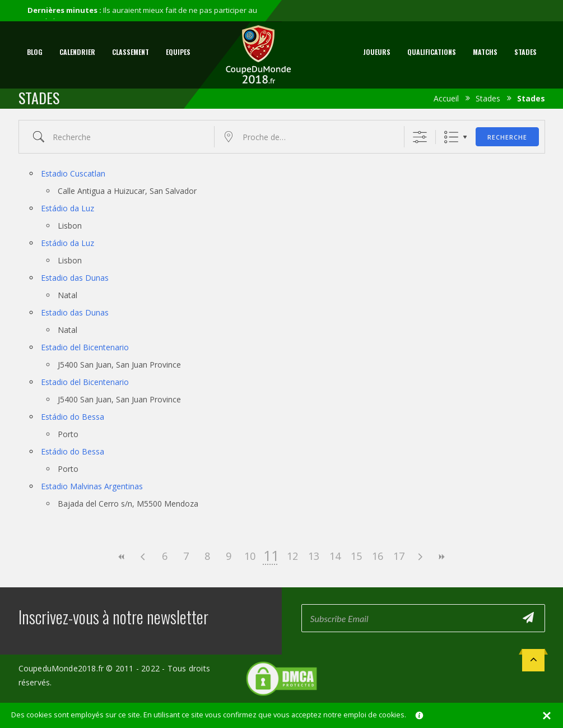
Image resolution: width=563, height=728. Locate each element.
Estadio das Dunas (75, 278)
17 (399, 556)
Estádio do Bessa (73, 417)
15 (356, 556)
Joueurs (377, 52)
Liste (451, 137)
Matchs (485, 52)
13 (314, 556)
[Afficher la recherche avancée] (420, 137)
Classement (131, 52)
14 (335, 556)
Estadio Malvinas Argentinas (92, 486)
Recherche (507, 137)
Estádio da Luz (68, 208)
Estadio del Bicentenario (85, 347)
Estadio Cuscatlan (73, 173)
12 (292, 556)
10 (250, 556)
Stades (525, 52)
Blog (35, 52)
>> (441, 557)
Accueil (446, 98)
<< (122, 557)
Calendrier (77, 52)
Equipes (178, 52)
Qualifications (432, 52)
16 (378, 556)
